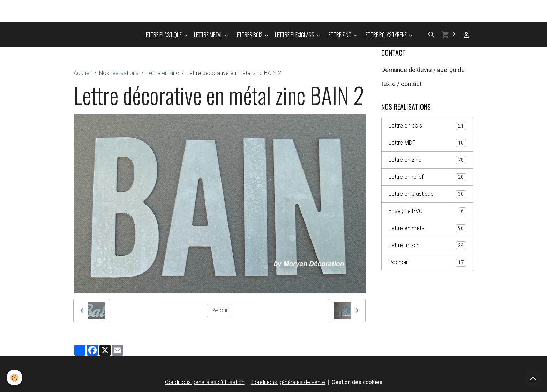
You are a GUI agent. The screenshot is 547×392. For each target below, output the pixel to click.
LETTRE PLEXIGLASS (295, 35)
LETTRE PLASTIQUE (163, 35)
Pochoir (427, 263)
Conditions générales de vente (288, 382)
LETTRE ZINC (339, 35)
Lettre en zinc (163, 73)
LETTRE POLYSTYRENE (386, 35)
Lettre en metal (427, 228)
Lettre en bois (427, 126)
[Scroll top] (533, 378)
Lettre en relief (427, 177)
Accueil (83, 73)
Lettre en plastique (427, 194)
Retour (220, 310)
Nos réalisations (119, 73)
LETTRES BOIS (249, 35)
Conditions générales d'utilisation (205, 382)
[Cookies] (15, 378)
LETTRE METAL (209, 35)
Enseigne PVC (427, 211)
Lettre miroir (427, 245)
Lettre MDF (427, 143)
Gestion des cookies (357, 382)
